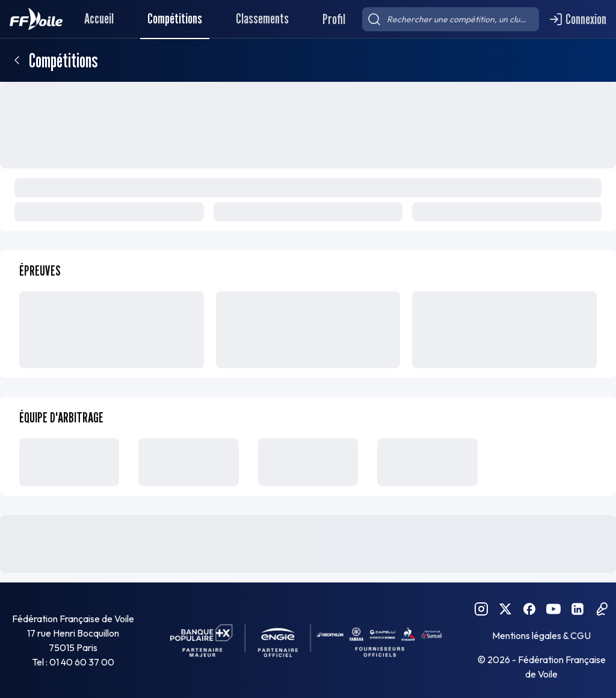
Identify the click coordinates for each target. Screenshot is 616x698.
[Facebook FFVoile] (529, 609)
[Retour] (17, 60)
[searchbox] (451, 19)
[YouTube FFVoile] (553, 609)
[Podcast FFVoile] (602, 609)
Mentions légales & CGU (541, 635)
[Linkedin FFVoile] (577, 609)
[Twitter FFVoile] (505, 609)
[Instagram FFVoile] (481, 609)
